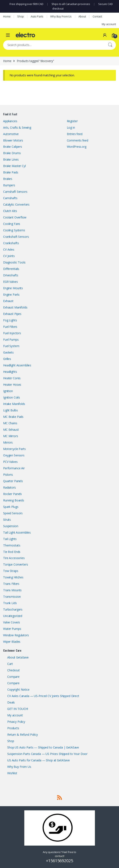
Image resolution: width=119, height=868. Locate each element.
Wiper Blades (12, 642)
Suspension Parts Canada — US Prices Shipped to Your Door (47, 754)
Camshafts (10, 198)
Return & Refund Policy (23, 735)
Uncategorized (13, 616)
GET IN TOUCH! (18, 709)
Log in (71, 127)
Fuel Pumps (11, 340)
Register (72, 121)
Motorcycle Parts (14, 449)
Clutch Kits (10, 211)
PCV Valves (10, 462)
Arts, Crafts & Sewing (17, 127)
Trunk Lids (10, 603)
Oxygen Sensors (14, 455)
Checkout (13, 670)
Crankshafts (11, 243)
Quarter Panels (13, 481)
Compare (13, 677)
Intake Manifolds (14, 404)
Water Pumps (12, 629)
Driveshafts (11, 275)
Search (110, 45)
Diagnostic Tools (14, 262)
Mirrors (8, 442)
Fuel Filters (10, 327)
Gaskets (8, 352)
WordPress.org (77, 147)
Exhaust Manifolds (15, 307)
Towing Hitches (13, 577)
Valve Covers (12, 622)
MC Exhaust (11, 430)
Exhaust (8, 301)
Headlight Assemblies (17, 365)
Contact (97, 16)
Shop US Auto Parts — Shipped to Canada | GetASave (43, 747)
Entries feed (75, 134)
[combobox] (54, 45)
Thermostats (12, 545)
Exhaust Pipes (12, 314)
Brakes (8, 179)
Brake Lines (11, 159)
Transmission (12, 597)
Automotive (11, 134)
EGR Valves (10, 282)
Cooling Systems (14, 230)
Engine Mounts (13, 288)
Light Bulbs (10, 410)
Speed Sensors (13, 513)
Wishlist (12, 773)
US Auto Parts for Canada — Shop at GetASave (39, 760)
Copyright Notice (18, 689)
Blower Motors (13, 140)
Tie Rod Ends (12, 552)
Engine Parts (11, 294)
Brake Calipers (13, 147)
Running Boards (14, 500)
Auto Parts (37, 16)
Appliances (10, 121)
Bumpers (9, 185)
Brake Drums (12, 153)
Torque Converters (16, 564)
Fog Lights (10, 320)
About (82, 16)
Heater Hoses (12, 385)
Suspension (11, 526)
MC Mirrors (11, 436)
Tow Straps (11, 571)
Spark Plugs (11, 507)
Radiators (9, 487)
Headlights (10, 372)
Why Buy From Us (61, 16)
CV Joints (9, 256)
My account (109, 24)
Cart (10, 664)
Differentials (11, 269)
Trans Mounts (12, 590)
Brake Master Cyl (14, 166)
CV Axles (9, 249)
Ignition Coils (12, 397)
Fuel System (11, 346)
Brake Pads (11, 172)
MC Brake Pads (13, 417)
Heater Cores (12, 378)
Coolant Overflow (15, 217)
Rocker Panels (12, 494)
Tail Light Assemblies (17, 532)
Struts (7, 520)
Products (13, 728)
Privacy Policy (16, 722)
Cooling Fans (12, 224)
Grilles (7, 359)
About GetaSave (18, 657)
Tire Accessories (14, 558)
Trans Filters (11, 584)
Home (7, 16)
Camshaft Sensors (15, 192)
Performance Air (14, 468)
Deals (11, 702)
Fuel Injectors (12, 333)
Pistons (8, 475)
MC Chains (10, 423)
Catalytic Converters (16, 204)
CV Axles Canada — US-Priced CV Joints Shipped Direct (43, 696)
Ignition (8, 391)
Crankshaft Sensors (16, 237)
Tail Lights (10, 539)
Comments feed (78, 140)
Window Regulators (16, 635)
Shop (20, 16)
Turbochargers (13, 609)
